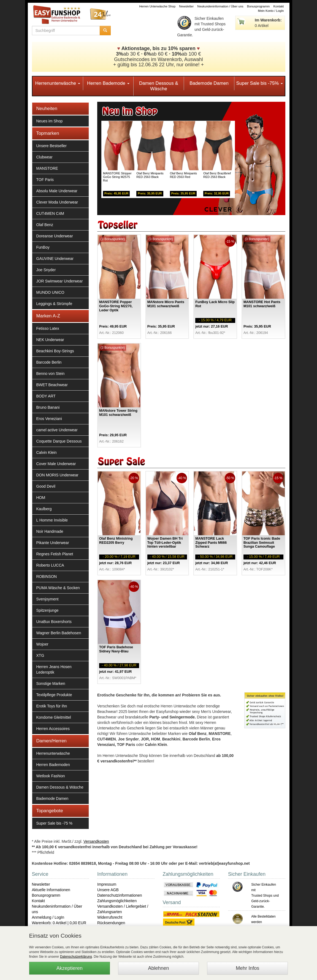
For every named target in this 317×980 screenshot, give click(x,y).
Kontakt (279, 6)
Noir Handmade (50, 531)
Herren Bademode (108, 83)
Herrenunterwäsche (58, 83)
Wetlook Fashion (51, 776)
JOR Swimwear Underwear (60, 281)
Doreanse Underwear (55, 236)
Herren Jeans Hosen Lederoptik (54, 669)
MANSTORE (47, 168)
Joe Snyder (46, 270)
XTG (40, 655)
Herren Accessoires (53, 729)
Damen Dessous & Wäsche (159, 86)
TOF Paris (45, 180)
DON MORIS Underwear (57, 475)
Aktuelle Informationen (51, 890)
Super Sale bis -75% (259, 83)
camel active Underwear (57, 430)
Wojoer (42, 644)
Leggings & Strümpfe (54, 304)
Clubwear (44, 157)
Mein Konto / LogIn (271, 11)
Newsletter (186, 6)
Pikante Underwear (53, 543)
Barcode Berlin (49, 362)
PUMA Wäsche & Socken (58, 588)
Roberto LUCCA (50, 565)
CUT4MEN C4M (50, 213)
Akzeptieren (70, 968)
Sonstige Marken (51, 683)
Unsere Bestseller (52, 146)
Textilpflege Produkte (54, 695)
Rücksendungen (111, 923)
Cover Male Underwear (56, 464)
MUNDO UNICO (50, 292)
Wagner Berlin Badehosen (59, 633)
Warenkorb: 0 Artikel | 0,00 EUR (59, 923)
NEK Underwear (50, 340)
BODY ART (46, 396)
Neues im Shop (50, 121)
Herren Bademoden (53, 765)
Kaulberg (44, 509)
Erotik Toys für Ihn (52, 706)
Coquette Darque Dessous (59, 441)
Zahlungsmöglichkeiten (117, 901)
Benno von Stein (51, 374)
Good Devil (46, 486)
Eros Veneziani (49, 419)
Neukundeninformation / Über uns (220, 6)
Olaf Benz (45, 225)
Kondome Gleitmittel (54, 717)
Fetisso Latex (48, 328)
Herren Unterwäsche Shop (157, 6)
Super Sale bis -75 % (55, 823)
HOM (41, 498)
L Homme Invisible (52, 520)
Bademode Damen (209, 83)
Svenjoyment (48, 599)
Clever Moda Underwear (57, 202)
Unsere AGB (108, 890)
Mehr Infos (247, 968)
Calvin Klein (47, 452)
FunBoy (43, 247)
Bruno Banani (48, 407)
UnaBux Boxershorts (54, 622)
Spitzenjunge (48, 610)
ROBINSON (47, 577)
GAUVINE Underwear (55, 259)
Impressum (107, 884)
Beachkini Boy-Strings (55, 351)
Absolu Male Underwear (57, 191)
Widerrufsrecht (110, 917)
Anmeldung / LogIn (48, 917)
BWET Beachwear (52, 385)
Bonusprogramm (258, 6)
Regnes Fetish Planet (55, 554)
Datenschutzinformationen (120, 895)
